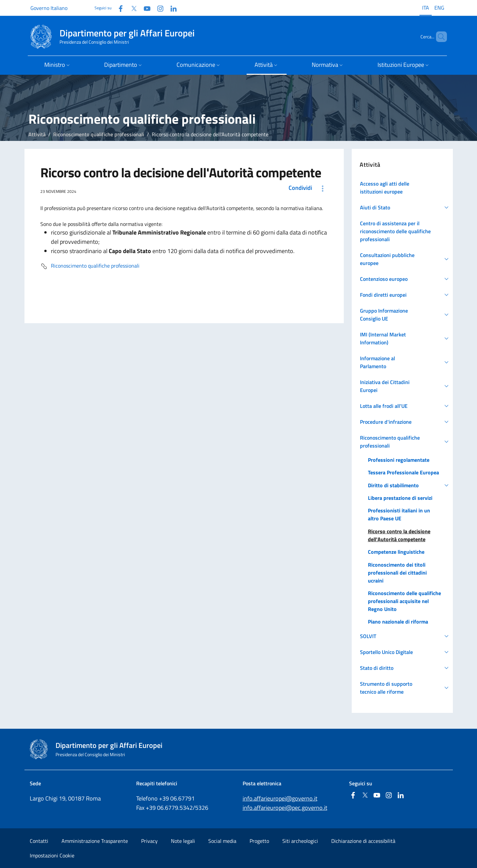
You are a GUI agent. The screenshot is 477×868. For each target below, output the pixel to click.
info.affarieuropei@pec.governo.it (285, 808)
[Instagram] (158, 8)
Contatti (39, 841)
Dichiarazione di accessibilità (363, 841)
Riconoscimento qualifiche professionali (99, 134)
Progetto (259, 841)
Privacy (149, 841)
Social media (222, 841)
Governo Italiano (49, 8)
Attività (37, 134)
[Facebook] (118, 8)
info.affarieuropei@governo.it (280, 798)
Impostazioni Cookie (52, 855)
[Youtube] (144, 8)
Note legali (183, 841)
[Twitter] (131, 8)
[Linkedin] (171, 8)
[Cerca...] (439, 37)
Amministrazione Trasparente (95, 841)
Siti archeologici (300, 841)
